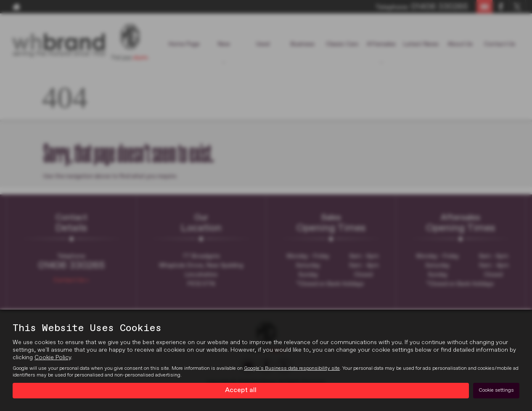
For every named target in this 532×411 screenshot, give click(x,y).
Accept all (241, 390)
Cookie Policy (53, 358)
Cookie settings (496, 390)
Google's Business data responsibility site (292, 369)
